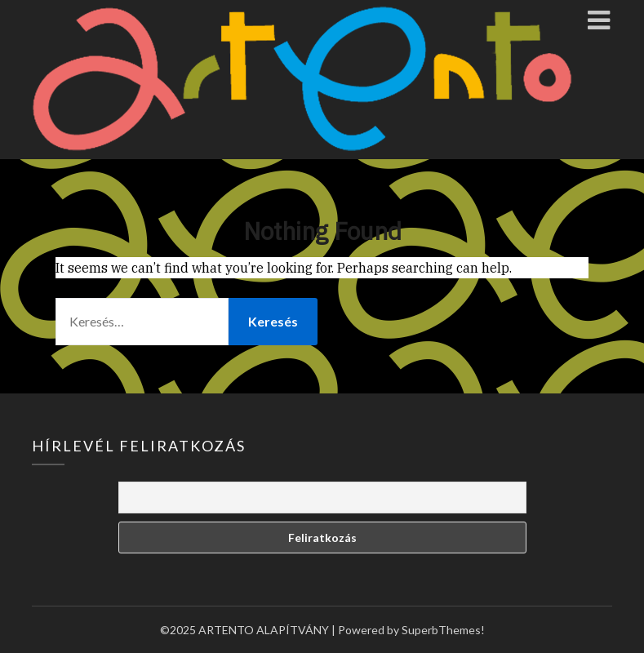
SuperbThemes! (443, 630)
